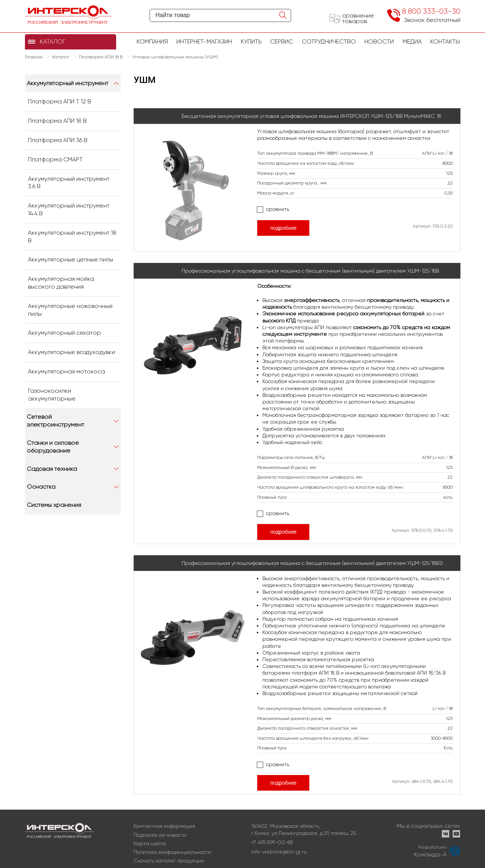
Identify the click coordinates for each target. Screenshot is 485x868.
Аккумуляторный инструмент (68, 83)
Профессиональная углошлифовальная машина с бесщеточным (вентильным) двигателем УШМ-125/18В (310, 271)
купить (251, 41)
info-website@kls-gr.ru (279, 852)
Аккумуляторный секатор (64, 333)
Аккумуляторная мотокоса (66, 371)
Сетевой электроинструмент (55, 421)
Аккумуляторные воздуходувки (71, 352)
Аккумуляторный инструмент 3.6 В (69, 183)
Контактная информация (164, 826)
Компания (152, 41)
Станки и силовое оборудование (53, 447)
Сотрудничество (329, 41)
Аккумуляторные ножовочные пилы (70, 310)
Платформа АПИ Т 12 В (60, 101)
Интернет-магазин (204, 41)
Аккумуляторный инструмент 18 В (72, 237)
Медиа (412, 41)
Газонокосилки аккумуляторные (52, 395)
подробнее (283, 228)
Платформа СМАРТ (55, 159)
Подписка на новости (160, 835)
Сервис (282, 41)
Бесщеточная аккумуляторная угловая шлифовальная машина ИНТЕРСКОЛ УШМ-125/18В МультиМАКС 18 (311, 116)
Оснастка (41, 487)
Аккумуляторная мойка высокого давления (61, 283)
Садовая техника (52, 469)
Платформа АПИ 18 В (57, 121)
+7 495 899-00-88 (272, 842)
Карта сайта (150, 843)
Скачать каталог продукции (169, 861)
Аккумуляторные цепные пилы (71, 259)
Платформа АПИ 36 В (58, 140)
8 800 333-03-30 (431, 11)
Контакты (445, 41)
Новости (379, 41)
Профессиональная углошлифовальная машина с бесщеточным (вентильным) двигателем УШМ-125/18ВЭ (312, 563)
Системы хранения (54, 505)
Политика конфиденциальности (172, 852)
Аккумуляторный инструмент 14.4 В (69, 209)
